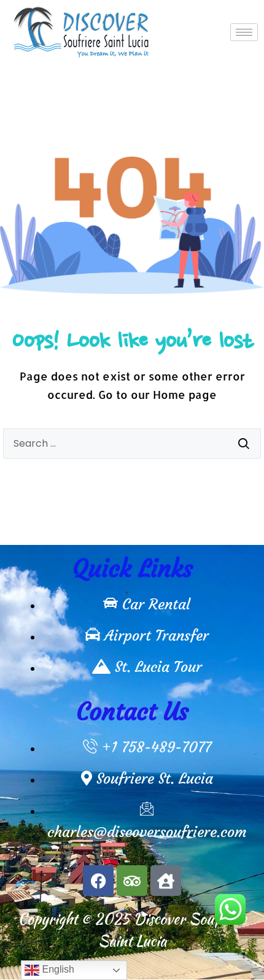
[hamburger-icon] (244, 32)
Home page (185, 394)
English (49, 970)
